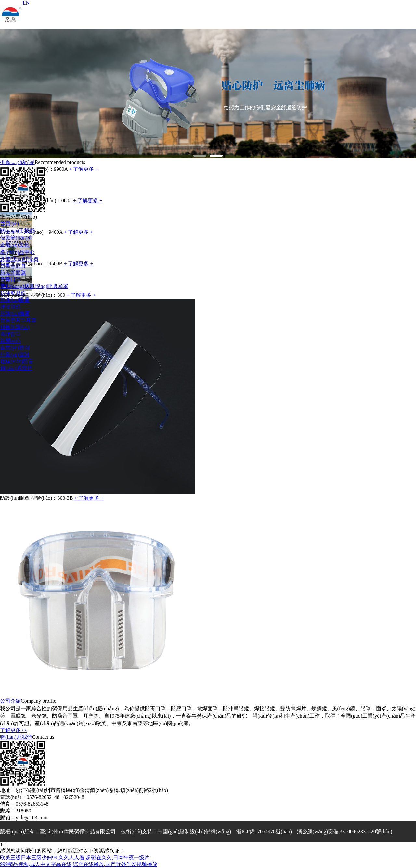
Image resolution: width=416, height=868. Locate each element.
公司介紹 (10, 701)
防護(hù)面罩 (15, 314)
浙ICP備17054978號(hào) (264, 831)
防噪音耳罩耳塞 (18, 320)
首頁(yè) (9, 224)
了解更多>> (13, 730)
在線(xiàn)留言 (17, 361)
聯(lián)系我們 (16, 368)
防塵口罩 (10, 279)
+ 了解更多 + (89, 498)
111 (4, 844)
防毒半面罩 (13, 273)
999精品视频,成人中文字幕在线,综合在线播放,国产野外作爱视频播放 (79, 864)
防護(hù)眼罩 (15, 300)
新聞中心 (10, 341)
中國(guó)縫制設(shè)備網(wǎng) (194, 831)
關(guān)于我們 (17, 230)
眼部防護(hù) (15, 327)
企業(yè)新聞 (15, 348)
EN (26, 3)
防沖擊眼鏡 (13, 293)
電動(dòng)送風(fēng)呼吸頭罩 (34, 286)
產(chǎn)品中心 (17, 252)
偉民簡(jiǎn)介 (16, 238)
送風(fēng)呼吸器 (19, 259)
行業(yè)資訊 (15, 354)
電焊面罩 (10, 334)
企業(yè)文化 (15, 245)
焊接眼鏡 (10, 307)
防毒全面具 (13, 266)
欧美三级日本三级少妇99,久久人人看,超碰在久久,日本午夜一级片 (75, 857)
